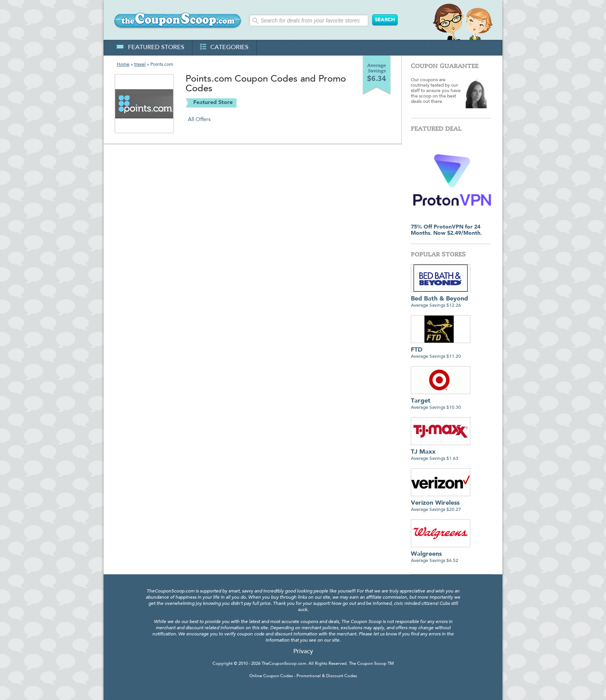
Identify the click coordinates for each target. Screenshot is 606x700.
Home (123, 65)
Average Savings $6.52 (441, 554)
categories (224, 48)
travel (140, 65)
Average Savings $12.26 (441, 299)
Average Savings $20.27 (441, 503)
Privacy (303, 652)
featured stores (150, 48)
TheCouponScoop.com (284, 664)
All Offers (199, 120)
